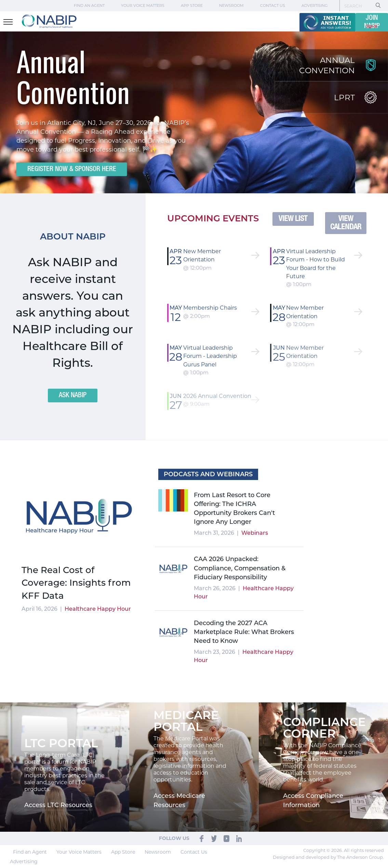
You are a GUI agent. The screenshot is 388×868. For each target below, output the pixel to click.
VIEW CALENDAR (346, 223)
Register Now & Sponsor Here (71, 169)
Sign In (372, 27)
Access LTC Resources (58, 805)
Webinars (255, 533)
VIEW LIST (293, 219)
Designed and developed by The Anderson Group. (328, 857)
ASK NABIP (73, 396)
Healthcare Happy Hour (98, 609)
